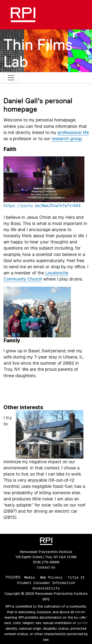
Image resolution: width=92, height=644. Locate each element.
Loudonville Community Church (36, 276)
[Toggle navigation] (11, 78)
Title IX (76, 577)
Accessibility (46, 588)
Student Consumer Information (46, 583)
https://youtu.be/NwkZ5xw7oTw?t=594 (42, 206)
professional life (73, 132)
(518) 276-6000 (46, 562)
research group (67, 139)
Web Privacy (51, 577)
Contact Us (46, 567)
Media (30, 577)
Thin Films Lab (38, 53)
